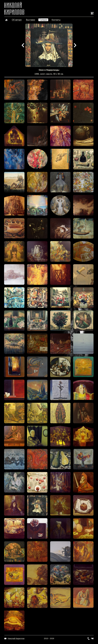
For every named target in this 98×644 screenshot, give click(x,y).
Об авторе (17, 20)
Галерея (43, 20)
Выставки (31, 20)
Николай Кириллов (16, 638)
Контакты (56, 20)
